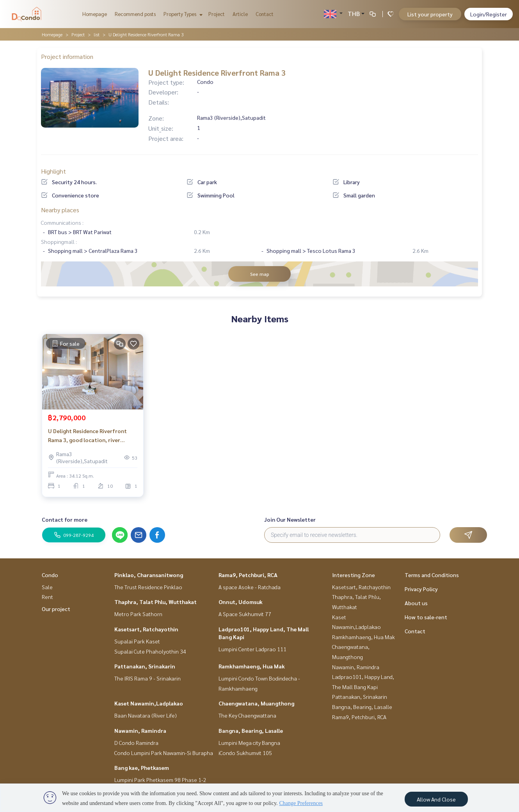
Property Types (182, 14)
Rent (47, 597)
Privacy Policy (421, 589)
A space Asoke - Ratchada (250, 587)
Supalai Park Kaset (137, 641)
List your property (430, 14)
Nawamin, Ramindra (140, 730)
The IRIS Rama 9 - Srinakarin (148, 678)
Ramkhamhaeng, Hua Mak (252, 666)
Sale (47, 587)
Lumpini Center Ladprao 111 (252, 649)
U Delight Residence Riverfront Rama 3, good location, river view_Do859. (87, 436)
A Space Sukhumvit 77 (245, 614)
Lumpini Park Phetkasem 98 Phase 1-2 (160, 780)
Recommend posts (135, 14)
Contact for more (65, 519)
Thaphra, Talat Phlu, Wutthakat (156, 602)
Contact (265, 14)
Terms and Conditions (432, 575)
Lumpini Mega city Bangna (249, 743)
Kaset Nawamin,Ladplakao (149, 703)
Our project (56, 609)
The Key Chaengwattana (247, 715)
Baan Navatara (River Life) (146, 715)
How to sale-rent (426, 617)
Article (240, 14)
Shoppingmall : (59, 242)
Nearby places (60, 210)
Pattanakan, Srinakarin (145, 666)
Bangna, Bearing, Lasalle (251, 730)
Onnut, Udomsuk (241, 602)
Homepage (95, 14)
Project (217, 14)
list (97, 34)
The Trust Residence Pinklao (148, 587)
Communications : (62, 222)
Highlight (53, 171)
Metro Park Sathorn (138, 614)
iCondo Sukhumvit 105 (245, 753)
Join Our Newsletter (290, 519)
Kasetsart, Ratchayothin (146, 629)
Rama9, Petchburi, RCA (248, 575)
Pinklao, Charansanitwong (149, 575)
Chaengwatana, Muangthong (256, 703)
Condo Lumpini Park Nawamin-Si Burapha (164, 753)
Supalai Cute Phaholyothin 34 (150, 651)
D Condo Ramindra (136, 743)
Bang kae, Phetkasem (142, 768)
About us (416, 603)
